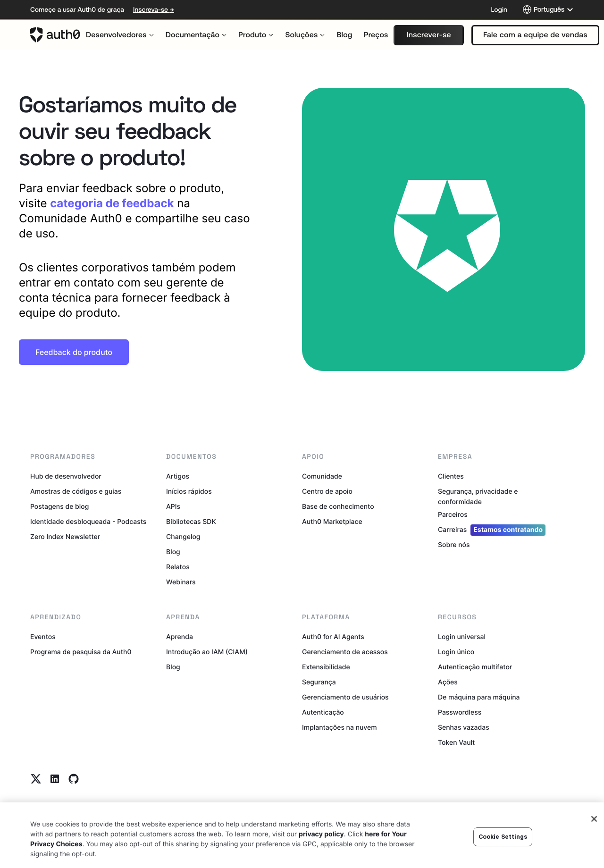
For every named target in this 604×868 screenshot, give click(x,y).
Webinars (181, 582)
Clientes (451, 476)
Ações (448, 682)
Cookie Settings (503, 847)
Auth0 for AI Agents (333, 637)
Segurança (319, 682)
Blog (173, 552)
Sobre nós (454, 545)
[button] (428, 35)
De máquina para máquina (479, 697)
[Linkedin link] (55, 779)
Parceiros (453, 515)
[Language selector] (548, 9)
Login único (456, 652)
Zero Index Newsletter (65, 537)
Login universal (462, 637)
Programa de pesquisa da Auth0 (81, 652)
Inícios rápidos (189, 492)
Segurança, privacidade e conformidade (478, 497)
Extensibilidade (326, 667)
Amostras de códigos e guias (76, 492)
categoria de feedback (112, 203)
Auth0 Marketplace (332, 522)
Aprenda (180, 637)
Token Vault (456, 743)
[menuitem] (120, 35)
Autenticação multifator (475, 667)
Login (499, 9)
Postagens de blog (59, 507)
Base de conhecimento (338, 507)
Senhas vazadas (464, 728)
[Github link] (74, 779)
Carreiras (492, 530)
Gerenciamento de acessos (345, 652)
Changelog (183, 537)
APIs (173, 507)
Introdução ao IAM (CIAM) (207, 652)
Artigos (178, 476)
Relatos (178, 567)
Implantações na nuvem (340, 728)
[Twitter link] (36, 779)
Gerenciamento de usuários (345, 697)
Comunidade (322, 476)
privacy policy (321, 844)
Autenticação (323, 712)
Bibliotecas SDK (191, 522)
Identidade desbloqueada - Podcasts (88, 522)
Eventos (43, 637)
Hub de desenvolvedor (66, 476)
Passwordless (460, 712)
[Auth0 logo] (55, 35)
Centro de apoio (327, 492)
